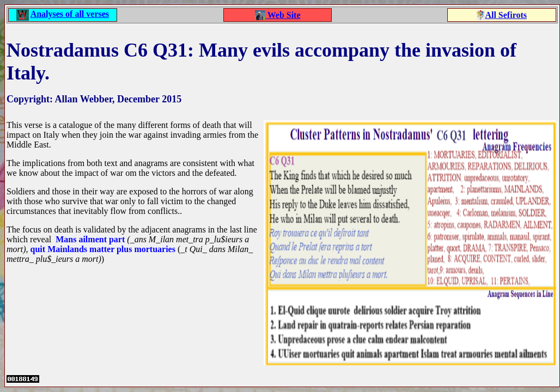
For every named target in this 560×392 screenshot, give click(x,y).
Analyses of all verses (70, 14)
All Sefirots (506, 15)
